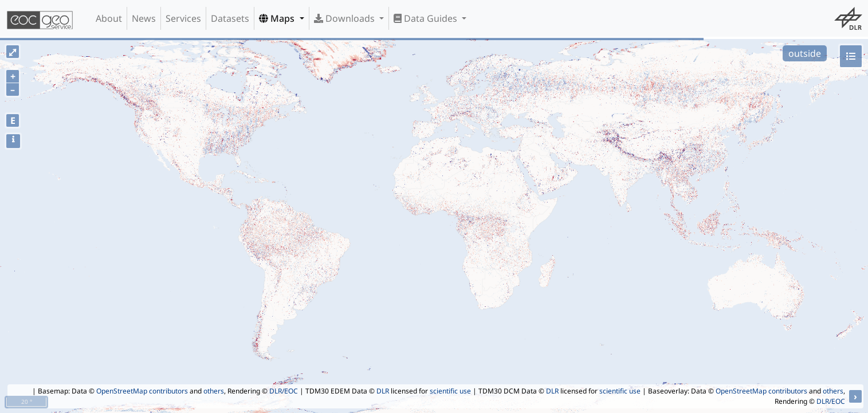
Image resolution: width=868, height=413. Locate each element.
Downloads (345, 18)
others (214, 391)
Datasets (230, 18)
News (144, 18)
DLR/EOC (284, 391)
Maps (278, 18)
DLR (383, 391)
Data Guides (427, 18)
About (109, 18)
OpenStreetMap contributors (142, 391)
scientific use (450, 391)
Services (183, 18)
